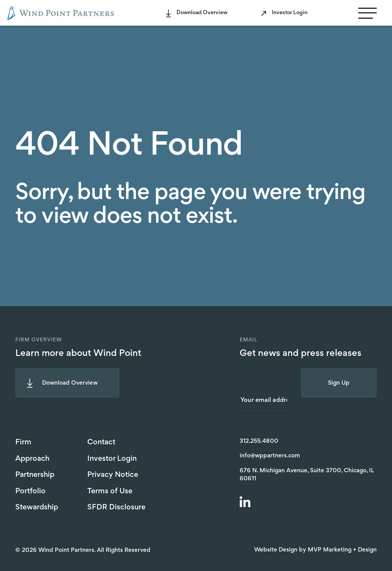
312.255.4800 (259, 441)
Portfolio (30, 491)
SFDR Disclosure (116, 507)
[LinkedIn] (246, 503)
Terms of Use (110, 491)
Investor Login (290, 13)
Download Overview (202, 13)
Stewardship (37, 507)
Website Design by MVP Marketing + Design (315, 550)
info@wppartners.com (270, 456)
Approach (32, 459)
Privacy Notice (113, 475)
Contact (101, 442)
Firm (23, 442)
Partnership (35, 475)
